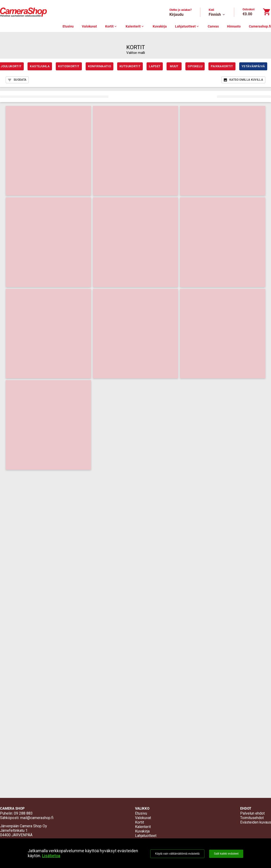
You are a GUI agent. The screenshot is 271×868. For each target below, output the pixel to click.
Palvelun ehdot (252, 813)
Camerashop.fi (260, 26)
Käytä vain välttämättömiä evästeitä (177, 854)
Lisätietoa (51, 856)
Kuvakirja (160, 26)
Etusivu (68, 26)
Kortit (111, 26)
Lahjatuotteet (187, 26)
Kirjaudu (176, 14)
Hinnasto (234, 26)
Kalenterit (135, 26)
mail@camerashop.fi (37, 818)
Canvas (213, 26)
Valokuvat (89, 26)
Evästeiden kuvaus (256, 822)
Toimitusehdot (252, 818)
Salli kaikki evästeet (226, 854)
